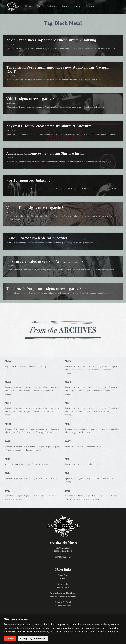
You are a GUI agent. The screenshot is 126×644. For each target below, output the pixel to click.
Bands (66, 6)
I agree (10, 639)
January (43, 366)
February (32, 366)
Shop (77, 6)
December (69, 366)
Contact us (92, 6)
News (28, 6)
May (6, 366)
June (74, 370)
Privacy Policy (63, 584)
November (81, 366)
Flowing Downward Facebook (63, 596)
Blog (39, 6)
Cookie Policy (63, 587)
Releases (52, 6)
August (114, 366)
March (22, 366)
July (66, 370)
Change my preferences (33, 639)
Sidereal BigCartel (63, 602)
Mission (63, 578)
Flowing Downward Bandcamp (63, 593)
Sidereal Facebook (63, 605)
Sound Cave (63, 575)
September (103, 366)
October (92, 366)
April (14, 366)
